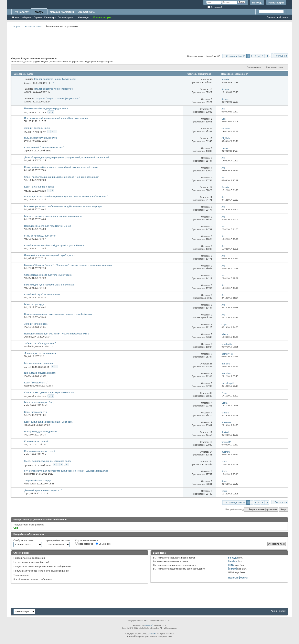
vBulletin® (149, 625)
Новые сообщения (22, 17)
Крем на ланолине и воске (39, 187)
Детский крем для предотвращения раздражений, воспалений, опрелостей (67, 157)
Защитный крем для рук (38, 480)
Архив (274, 611)
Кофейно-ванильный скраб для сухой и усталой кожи (54, 245)
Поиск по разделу (275, 67)
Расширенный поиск (277, 17)
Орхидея (28, 465)
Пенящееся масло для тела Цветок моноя (48, 226)
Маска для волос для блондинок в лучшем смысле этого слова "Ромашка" (66, 196)
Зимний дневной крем (37, 128)
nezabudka (29, 346)
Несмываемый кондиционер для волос (46, 108)
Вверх (283, 509)
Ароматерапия (33, 26)
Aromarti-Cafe (86, 12)
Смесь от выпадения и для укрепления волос (50, 392)
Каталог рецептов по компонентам (53, 89)
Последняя (281, 56)
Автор (30, 74)
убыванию (103, 544)
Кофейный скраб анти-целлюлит (42, 294)
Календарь (50, 17)
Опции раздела (254, 67)
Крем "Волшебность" (36, 383)
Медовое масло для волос (39, 363)
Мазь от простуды (34, 304)
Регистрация (276, 3)
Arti (25, 112)
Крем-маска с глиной (36, 441)
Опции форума (66, 17)
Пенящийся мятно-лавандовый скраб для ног (50, 255)
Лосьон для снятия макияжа (40, 353)
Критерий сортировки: (58, 540)
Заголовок (19, 74)
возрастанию (84, 544)
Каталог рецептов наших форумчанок (54, 79)
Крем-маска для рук (35, 412)
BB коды (233, 558)
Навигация (83, 17)
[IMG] (231, 565)
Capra (26, 493)
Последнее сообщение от (235, 74)
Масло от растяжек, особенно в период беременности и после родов (63, 206)
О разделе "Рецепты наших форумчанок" (56, 98)
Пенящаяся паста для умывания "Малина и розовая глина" (57, 334)
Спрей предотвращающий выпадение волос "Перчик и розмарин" (62, 177)
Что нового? (21, 12)
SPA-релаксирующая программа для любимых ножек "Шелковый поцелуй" (67, 471)
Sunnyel (28, 83)
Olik (26, 121)
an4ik (26, 141)
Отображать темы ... (25, 540)
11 (267, 56)
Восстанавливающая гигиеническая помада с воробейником (58, 314)
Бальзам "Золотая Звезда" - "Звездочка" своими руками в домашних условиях (68, 265)
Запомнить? (215, 7)
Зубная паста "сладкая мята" (40, 343)
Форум (39, 12)
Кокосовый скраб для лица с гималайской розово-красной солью (61, 167)
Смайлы (233, 561)
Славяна (28, 337)
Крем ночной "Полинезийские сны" (44, 147)
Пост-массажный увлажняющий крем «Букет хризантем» (56, 118)
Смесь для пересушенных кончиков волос (48, 461)
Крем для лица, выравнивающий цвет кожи (49, 422)
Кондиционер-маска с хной (40, 451)
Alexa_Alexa (30, 484)
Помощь (257, 3)
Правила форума (238, 578)
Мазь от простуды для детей (40, 236)
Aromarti (151, 634)
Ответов (192, 74)
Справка (38, 17)
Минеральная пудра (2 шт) (39, 402)
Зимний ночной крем (36, 324)
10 (67, 465)
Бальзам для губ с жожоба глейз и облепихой (50, 285)
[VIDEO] (232, 569)
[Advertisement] (150, 38)
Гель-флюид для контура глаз (41, 431)
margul (27, 367)
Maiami (27, 425)
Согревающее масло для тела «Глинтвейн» (48, 275)
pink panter (29, 474)
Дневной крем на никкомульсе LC (43, 490)
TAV (25, 132)
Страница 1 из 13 (236, 56)
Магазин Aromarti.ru (62, 12)
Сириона (28, 151)
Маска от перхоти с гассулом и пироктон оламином (53, 216)
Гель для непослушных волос (41, 138)
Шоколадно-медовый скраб (40, 373)
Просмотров (205, 74)
